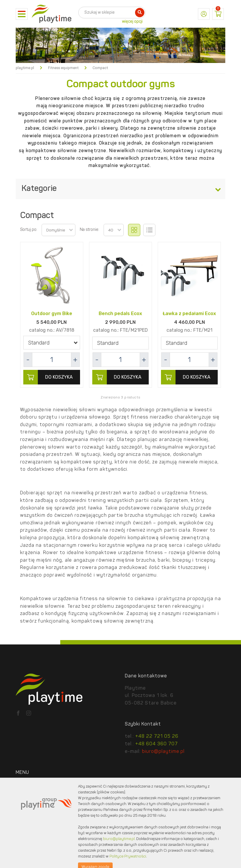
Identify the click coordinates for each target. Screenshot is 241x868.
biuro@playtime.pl (163, 752)
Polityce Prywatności (128, 856)
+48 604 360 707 (157, 744)
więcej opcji (132, 22)
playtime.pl (25, 68)
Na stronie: (90, 230)
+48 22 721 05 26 (157, 737)
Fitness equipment (63, 68)
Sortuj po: (29, 230)
